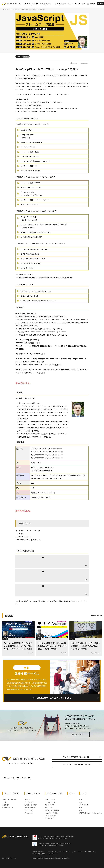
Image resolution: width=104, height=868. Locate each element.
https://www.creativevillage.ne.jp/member (48, 332)
